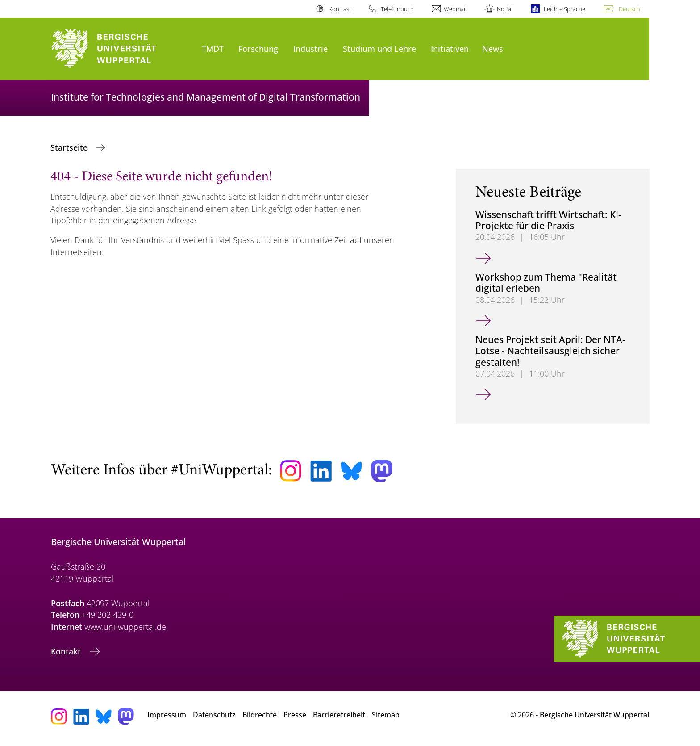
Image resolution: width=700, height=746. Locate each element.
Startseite (70, 147)
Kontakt (67, 651)
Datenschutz (214, 715)
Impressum (167, 715)
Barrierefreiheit (339, 715)
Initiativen (450, 48)
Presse (295, 715)
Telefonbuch (397, 9)
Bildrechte (260, 715)
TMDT (213, 48)
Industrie (310, 48)
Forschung (258, 48)
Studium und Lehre (379, 48)
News (493, 48)
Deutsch (629, 9)
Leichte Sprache (565, 9)
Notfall (505, 9)
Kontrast (340, 9)
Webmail (455, 9)
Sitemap (386, 715)
